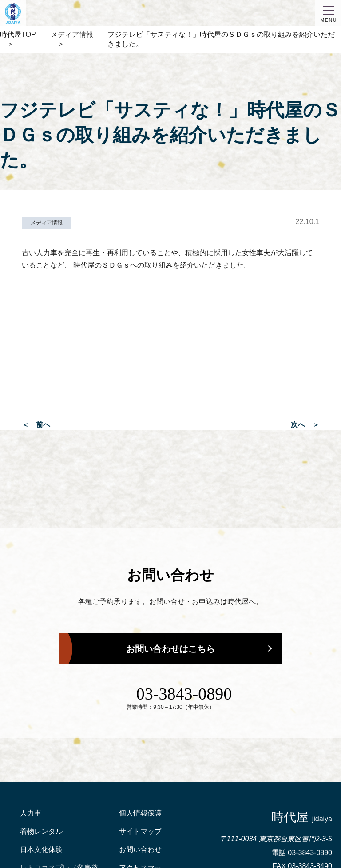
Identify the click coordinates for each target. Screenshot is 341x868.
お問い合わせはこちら (170, 649)
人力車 (31, 813)
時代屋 (302, 817)
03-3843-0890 (184, 694)
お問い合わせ (140, 850)
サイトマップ (140, 831)
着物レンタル (41, 831)
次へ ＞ (305, 425)
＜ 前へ (36, 425)
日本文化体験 (41, 850)
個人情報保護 (140, 813)
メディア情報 (72, 34)
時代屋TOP (18, 34)
